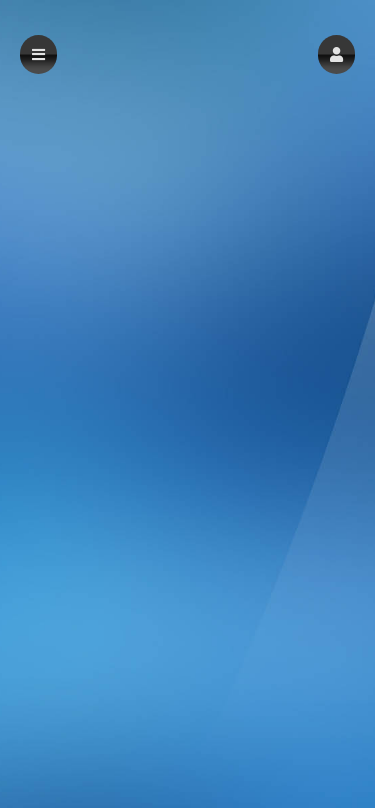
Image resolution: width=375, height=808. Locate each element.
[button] (336, 54)
